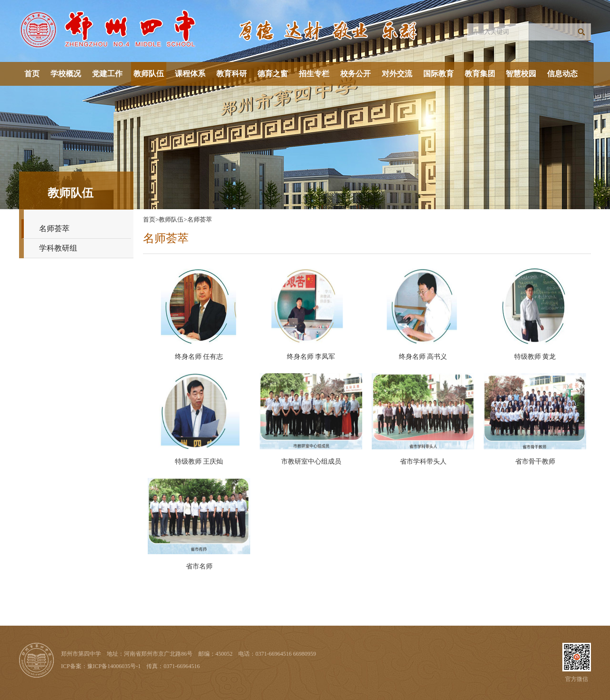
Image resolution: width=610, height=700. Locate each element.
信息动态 (562, 74)
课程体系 (190, 74)
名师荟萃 (54, 228)
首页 (32, 74)
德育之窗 (273, 74)
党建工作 (107, 74)
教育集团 (480, 74)
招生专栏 (314, 74)
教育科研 (232, 74)
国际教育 (438, 74)
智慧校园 (521, 74)
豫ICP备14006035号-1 (114, 666)
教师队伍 (149, 74)
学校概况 (66, 74)
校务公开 (356, 74)
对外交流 (397, 74)
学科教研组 (58, 248)
